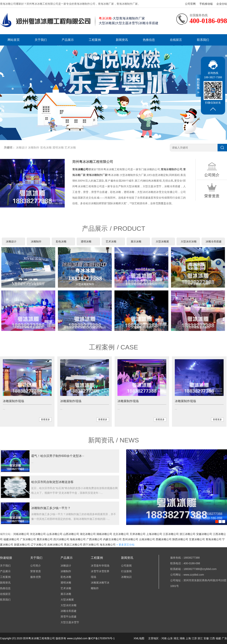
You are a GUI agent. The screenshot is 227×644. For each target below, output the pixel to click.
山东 (170, 638)
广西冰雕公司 (94, 539)
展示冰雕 (136, 241)
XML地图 (139, 638)
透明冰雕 (58, 147)
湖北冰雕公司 (88, 534)
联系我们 (203, 40)
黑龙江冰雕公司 (73, 545)
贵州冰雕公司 (130, 539)
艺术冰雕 (70, 147)
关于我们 (41, 40)
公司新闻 (126, 566)
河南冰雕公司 (21, 534)
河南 (164, 638)
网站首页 (14, 40)
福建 (218, 638)
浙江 (200, 638)
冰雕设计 (22, 147)
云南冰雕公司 (147, 539)
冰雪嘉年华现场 (100, 566)
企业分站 (222, 4)
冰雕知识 (126, 577)
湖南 (182, 638)
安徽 (206, 638)
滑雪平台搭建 (68, 617)
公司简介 (36, 566)
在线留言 (176, 40)
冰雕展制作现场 (13, 401)
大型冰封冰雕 (189, 241)
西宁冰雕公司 (91, 545)
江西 (212, 638)
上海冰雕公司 (154, 534)
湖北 (176, 638)
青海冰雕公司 (214, 539)
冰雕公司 (83, 169)
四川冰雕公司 (61, 539)
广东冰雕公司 (28, 539)
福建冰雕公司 (11, 539)
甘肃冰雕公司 (197, 539)
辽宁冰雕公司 (39, 545)
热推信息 (149, 40)
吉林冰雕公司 (55, 545)
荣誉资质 (36, 571)
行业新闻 (126, 571)
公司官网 (190, 4)
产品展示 (68, 40)
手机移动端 (206, 4)
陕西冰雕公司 (180, 539)
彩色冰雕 (46, 147)
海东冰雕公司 (108, 545)
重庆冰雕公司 (45, 539)
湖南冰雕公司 (104, 534)
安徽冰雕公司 (204, 534)
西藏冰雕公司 (164, 539)
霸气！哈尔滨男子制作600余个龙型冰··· (58, 456)
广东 (224, 638)
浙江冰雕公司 (187, 534)
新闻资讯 (122, 40)
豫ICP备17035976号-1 (101, 638)
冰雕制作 (34, 147)
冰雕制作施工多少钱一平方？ (51, 508)
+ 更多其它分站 (125, 545)
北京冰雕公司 (121, 534)
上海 (188, 638)
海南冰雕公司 (78, 539)
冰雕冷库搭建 (214, 241)
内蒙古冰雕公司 (112, 539)
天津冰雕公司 (138, 534)
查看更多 (45, 420)
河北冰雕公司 (38, 534)
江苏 (194, 638)
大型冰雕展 (162, 241)
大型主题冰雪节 (70, 622)
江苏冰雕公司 (171, 534)
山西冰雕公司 (71, 534)
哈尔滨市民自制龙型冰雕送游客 (52, 482)
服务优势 (36, 577)
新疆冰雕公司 (22, 545)
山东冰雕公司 (54, 534)
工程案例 (95, 40)
